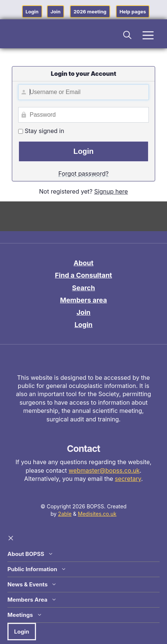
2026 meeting (90, 12)
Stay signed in (41, 131)
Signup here (111, 191)
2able (65, 514)
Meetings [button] (25, 615)
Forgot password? (83, 174)
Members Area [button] (32, 600)
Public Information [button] (37, 569)
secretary (128, 479)
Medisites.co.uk (97, 514)
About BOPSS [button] (30, 554)
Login (32, 12)
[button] (128, 34)
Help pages (133, 12)
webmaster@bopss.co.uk (104, 470)
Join (55, 12)
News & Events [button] (32, 585)
